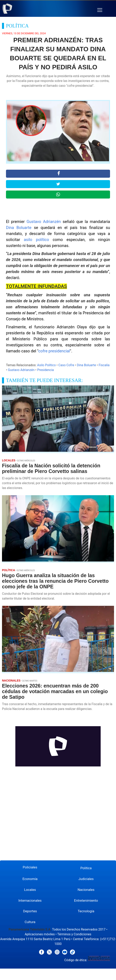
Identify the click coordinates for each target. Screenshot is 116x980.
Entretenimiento (86, 900)
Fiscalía (104, 365)
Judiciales (86, 879)
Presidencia (46, 370)
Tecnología (86, 911)
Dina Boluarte (19, 228)
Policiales (30, 867)
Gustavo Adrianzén (44, 222)
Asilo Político (46, 365)
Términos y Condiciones (74, 934)
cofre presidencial (54, 351)
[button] (100, 10)
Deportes (30, 911)
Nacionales (86, 890)
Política (86, 868)
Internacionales (30, 900)
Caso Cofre (66, 365)
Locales (30, 890)
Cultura (30, 922)
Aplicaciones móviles (40, 934)
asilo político (36, 240)
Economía (30, 879)
